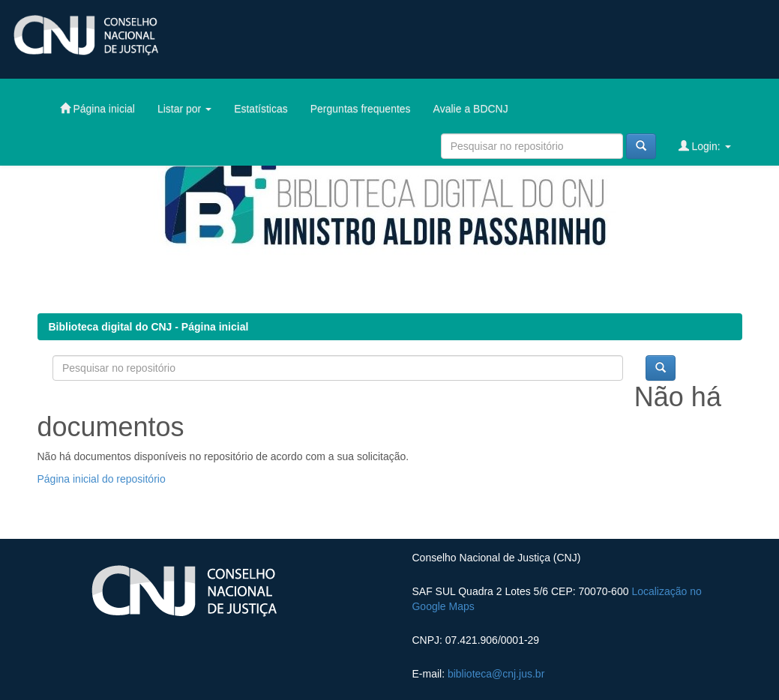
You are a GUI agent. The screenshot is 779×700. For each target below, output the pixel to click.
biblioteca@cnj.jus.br (496, 674)
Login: (705, 146)
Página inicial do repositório (102, 479)
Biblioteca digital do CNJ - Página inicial (149, 327)
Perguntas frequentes (361, 109)
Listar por (184, 109)
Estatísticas (261, 109)
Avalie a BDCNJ (471, 109)
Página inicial (97, 108)
